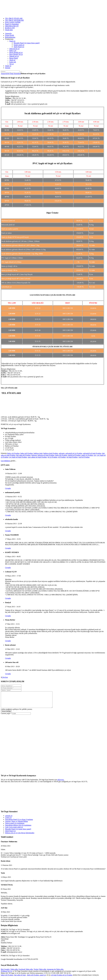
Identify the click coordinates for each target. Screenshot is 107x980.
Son (6, 677)
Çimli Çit (8, 821)
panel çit (43, 978)
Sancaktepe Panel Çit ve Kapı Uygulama (19, 823)
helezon (34, 455)
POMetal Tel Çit (6, 974)
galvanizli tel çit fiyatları (74, 453)
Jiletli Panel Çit (10, 834)
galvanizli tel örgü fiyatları (92, 453)
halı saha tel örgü (20, 978)
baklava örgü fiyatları (51, 453)
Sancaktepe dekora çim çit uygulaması (18, 828)
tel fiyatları (62, 457)
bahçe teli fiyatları (27, 453)
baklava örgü (38, 453)
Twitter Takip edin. (40, 972)
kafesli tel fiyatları (74, 455)
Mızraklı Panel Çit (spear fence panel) (18, 832)
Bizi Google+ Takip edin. (9, 972)
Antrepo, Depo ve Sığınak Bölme (17, 825)
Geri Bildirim (5, 461)
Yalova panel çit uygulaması (15, 826)
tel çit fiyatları (53, 457)
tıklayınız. (61, 783)
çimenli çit (9, 819)
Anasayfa (4, 74)
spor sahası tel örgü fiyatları (37, 457)
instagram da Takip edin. (55, 972)
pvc (95, 455)
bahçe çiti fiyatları (13, 453)
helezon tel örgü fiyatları (46, 455)
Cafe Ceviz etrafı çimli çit (14, 830)
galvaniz (62, 453)
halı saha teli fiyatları (23, 455)
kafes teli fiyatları (61, 455)
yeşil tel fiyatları (84, 457)
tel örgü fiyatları (72, 457)
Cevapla (8, 488)
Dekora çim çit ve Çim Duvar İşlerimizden (20, 836)
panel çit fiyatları (87, 455)
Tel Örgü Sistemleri (14, 74)
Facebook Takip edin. (26, 972)
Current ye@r (6, 717)
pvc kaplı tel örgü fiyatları (18, 457)
